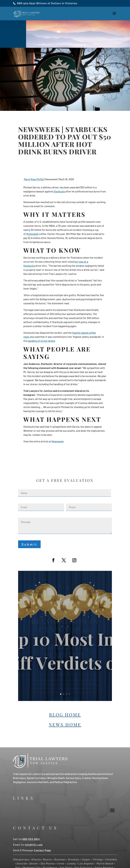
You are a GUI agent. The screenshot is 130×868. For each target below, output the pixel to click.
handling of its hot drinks (41, 341)
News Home (65, 725)
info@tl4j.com (34, 845)
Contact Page (42, 850)
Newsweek (58, 441)
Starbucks (59, 191)
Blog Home (65, 715)
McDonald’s (32, 234)
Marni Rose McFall (34, 179)
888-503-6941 (26, 3)
